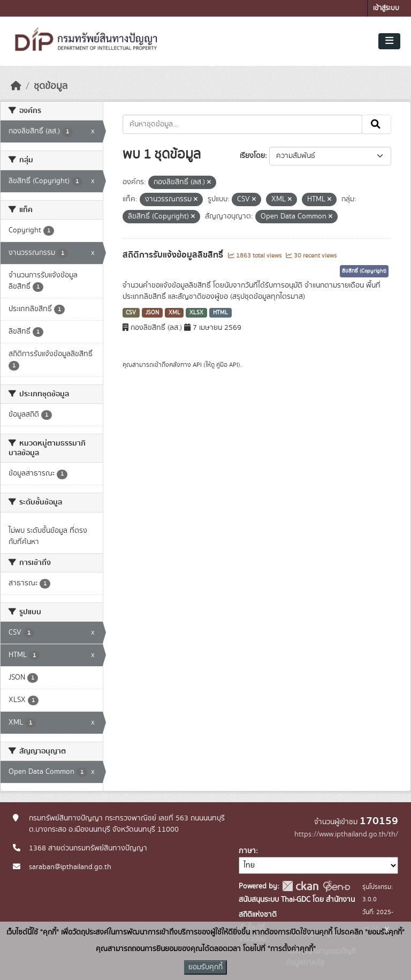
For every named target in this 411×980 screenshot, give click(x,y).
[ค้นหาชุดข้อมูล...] (243, 124)
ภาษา (247, 851)
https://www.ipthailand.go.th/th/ (346, 834)
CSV (131, 313)
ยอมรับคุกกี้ (205, 967)
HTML (220, 313)
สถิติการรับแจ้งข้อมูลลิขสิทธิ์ (174, 255)
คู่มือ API (227, 365)
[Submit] (376, 124)
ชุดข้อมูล (51, 86)
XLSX (196, 313)
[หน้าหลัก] (16, 86)
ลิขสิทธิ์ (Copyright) (364, 271)
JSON (152, 313)
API (197, 365)
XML (174, 313)
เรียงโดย (252, 156)
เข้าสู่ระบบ (386, 8)
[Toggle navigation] (389, 41)
